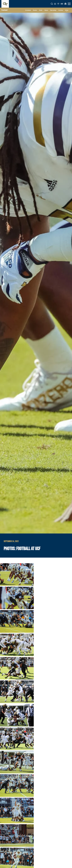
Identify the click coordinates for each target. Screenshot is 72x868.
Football (4, 10)
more (67, 10)
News (46, 10)
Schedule (28, 10)
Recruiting (53, 10)
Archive (61, 10)
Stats (41, 10)
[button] (52, 4)
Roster (35, 10)
